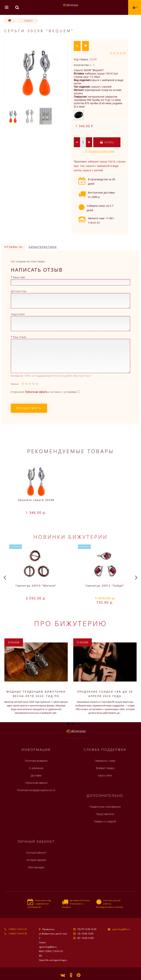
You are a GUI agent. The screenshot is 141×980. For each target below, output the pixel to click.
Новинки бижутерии (71, 537)
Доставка (36, 775)
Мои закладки (36, 867)
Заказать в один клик (101, 151)
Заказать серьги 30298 (36, 500)
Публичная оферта (36, 783)
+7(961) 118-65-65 (18, 934)
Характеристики (43, 247)
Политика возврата (36, 761)
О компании (36, 768)
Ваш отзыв (19, 337)
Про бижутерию (71, 623)
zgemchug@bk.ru (121, 929)
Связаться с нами (105, 761)
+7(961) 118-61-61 (18, 929)
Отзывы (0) (14, 247)
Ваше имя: (19, 277)
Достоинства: (19, 291)
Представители (105, 814)
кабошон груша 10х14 (101, 161)
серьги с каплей (93, 170)
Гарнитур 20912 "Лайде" (105, 586)
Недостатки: (18, 314)
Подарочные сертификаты (105, 807)
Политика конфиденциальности (36, 790)
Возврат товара (105, 768)
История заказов (36, 860)
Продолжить (29, 408)
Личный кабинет (36, 853)
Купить (107, 142)
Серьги (28, 20)
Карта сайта (105, 775)
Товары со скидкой (105, 821)
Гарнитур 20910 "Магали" (36, 586)
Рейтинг (15, 384)
